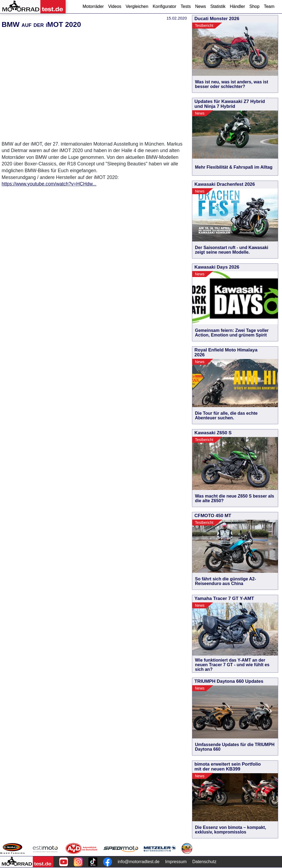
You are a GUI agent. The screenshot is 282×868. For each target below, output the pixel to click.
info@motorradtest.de (139, 862)
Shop (254, 6)
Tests (186, 6)
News (200, 6)
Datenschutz (204, 862)
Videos (115, 6)
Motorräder (93, 6)
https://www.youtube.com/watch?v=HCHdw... (49, 184)
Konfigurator (164, 6)
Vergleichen (137, 6)
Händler (237, 6)
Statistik (218, 6)
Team (269, 6)
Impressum (176, 862)
